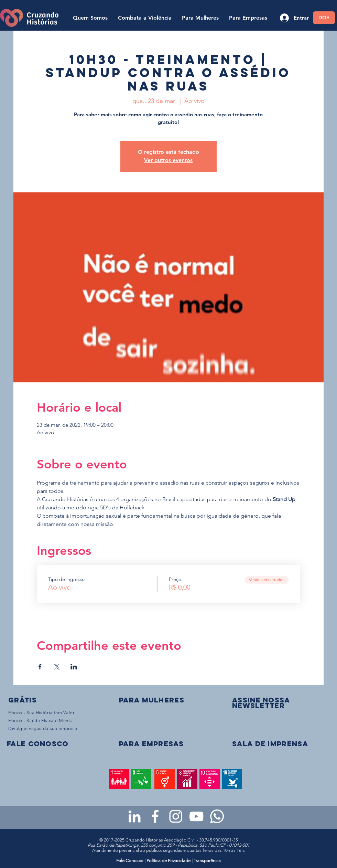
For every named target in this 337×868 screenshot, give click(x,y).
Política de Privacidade (168, 861)
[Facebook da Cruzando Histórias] (155, 816)
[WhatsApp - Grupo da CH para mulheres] (217, 816)
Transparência (207, 861)
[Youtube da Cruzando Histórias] (196, 816)
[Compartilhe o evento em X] (57, 667)
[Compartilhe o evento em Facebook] (40, 667)
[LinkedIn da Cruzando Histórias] (134, 816)
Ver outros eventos (168, 160)
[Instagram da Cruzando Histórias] (176, 816)
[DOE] (324, 18)
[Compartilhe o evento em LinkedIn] (74, 667)
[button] (261, 703)
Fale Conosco (130, 861)
